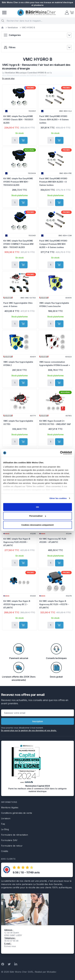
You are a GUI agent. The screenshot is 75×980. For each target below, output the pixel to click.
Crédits (5, 851)
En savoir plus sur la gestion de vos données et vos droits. (29, 730)
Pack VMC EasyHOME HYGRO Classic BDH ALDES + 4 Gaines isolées (54, 119)
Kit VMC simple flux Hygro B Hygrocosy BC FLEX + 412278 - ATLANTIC (54, 604)
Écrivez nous (10, 946)
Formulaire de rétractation (15, 835)
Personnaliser (38, 516)
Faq (3, 824)
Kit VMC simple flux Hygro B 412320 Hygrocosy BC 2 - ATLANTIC (17, 604)
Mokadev (52, 972)
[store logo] (36, 13)
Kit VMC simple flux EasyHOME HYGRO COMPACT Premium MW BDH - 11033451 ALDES (18, 244)
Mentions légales (10, 807)
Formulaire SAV (9, 840)
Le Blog (5, 829)
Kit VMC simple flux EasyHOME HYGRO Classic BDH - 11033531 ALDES (18, 119)
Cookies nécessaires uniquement (38, 525)
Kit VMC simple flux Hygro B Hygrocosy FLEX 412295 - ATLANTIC (17, 542)
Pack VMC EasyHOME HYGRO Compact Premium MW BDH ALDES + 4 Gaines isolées (53, 244)
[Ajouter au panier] (23, 140)
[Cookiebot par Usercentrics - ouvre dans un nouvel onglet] (60, 453)
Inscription (38, 721)
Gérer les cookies (58, 498)
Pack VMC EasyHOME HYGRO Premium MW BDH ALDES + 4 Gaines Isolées (53, 182)
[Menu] (4, 13)
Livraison (6, 818)
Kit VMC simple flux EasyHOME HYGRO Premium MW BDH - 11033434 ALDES (18, 182)
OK (37, 507)
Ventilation (13, 28)
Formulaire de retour (12, 846)
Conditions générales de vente (17, 813)
